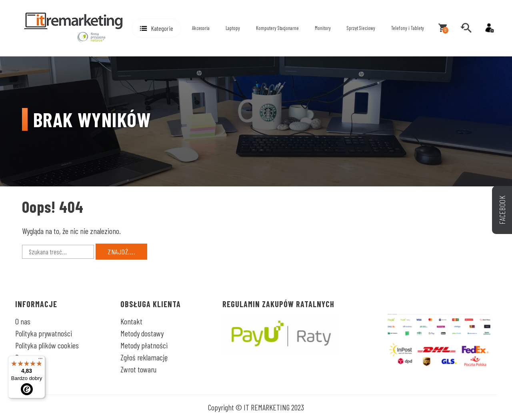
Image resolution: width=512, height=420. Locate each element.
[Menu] (40, 360)
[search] (466, 28)
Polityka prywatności (44, 333)
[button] (156, 28)
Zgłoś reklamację (144, 357)
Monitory (323, 28)
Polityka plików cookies (47, 345)
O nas (23, 321)
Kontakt (131, 321)
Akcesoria (201, 28)
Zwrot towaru (138, 369)
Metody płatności (144, 345)
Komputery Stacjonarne (277, 28)
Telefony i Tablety (408, 28)
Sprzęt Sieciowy (361, 28)
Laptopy (233, 28)
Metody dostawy (142, 333)
